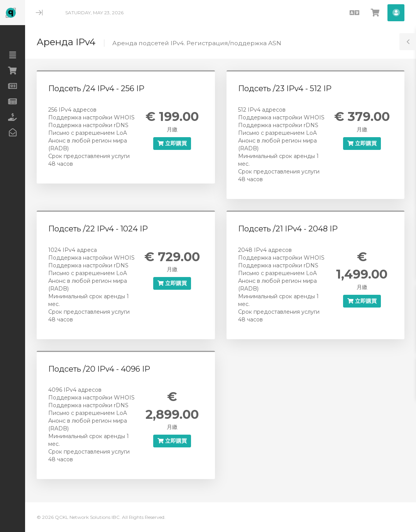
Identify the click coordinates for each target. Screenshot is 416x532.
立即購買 (172, 143)
